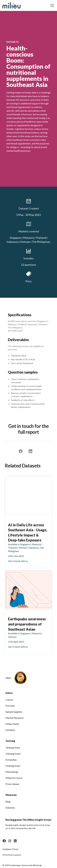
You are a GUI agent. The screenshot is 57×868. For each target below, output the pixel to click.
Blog (8, 801)
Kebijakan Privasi (10, 849)
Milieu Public (12, 724)
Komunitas (11, 760)
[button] (52, 5)
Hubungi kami (13, 766)
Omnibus (10, 730)
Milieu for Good (14, 778)
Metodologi (12, 772)
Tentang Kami (13, 747)
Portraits (10, 706)
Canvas (9, 700)
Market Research (15, 718)
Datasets (10, 808)
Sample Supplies (14, 712)
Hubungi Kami (13, 754)
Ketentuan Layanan (12, 855)
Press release (12, 784)
